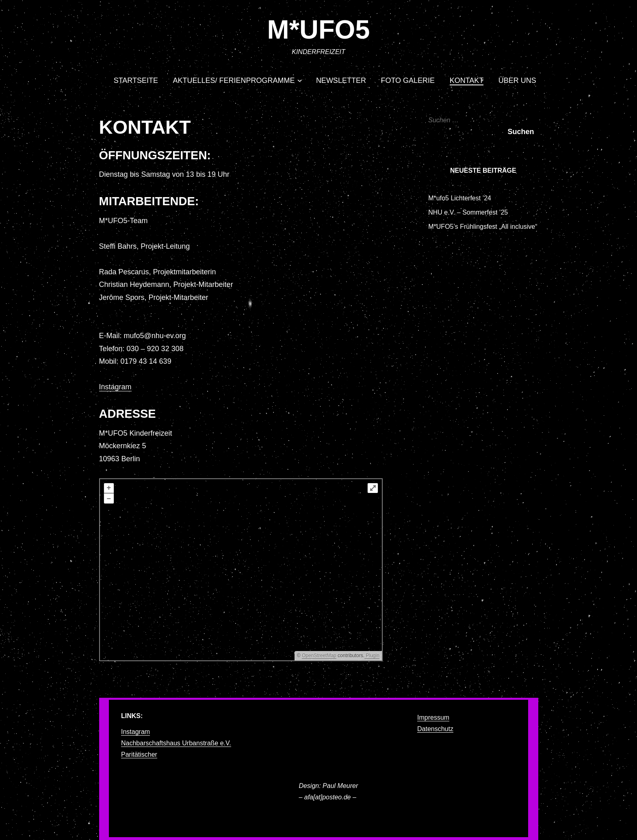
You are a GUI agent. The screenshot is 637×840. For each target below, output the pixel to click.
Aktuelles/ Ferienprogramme (234, 80)
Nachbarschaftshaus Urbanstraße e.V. (176, 743)
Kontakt (467, 80)
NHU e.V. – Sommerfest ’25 (468, 212)
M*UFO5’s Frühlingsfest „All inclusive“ (483, 227)
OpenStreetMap (319, 656)
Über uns (517, 80)
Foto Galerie (408, 80)
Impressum (433, 717)
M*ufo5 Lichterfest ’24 (460, 198)
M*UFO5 (319, 29)
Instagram (115, 387)
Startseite (136, 80)
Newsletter (341, 80)
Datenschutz (435, 729)
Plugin (372, 656)
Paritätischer (139, 754)
